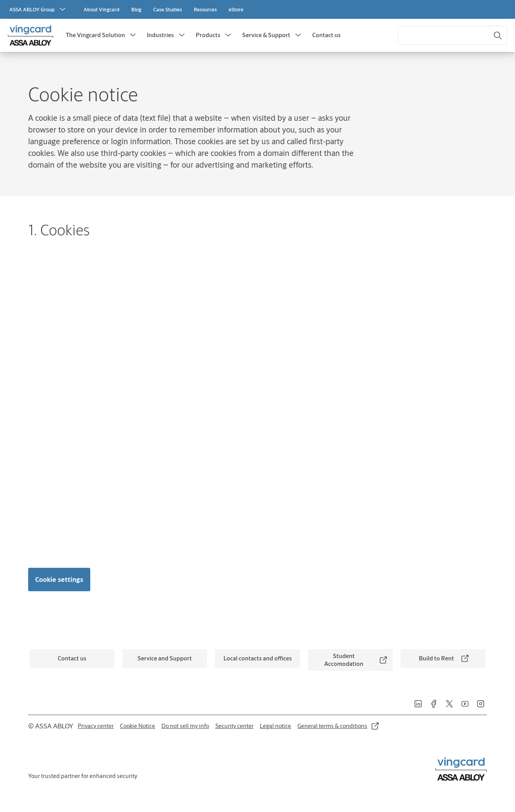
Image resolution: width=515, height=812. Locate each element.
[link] (102, 9)
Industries (160, 35)
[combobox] (452, 35)
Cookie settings (59, 579)
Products (208, 35)
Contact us (326, 35)
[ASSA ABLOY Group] (38, 9)
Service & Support (266, 35)
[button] (133, 35)
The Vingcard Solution (95, 35)
